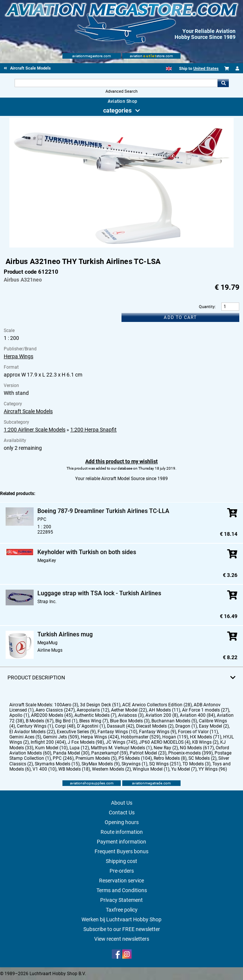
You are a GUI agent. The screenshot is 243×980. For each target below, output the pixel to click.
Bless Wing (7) (94, 721)
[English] (169, 69)
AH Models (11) (164, 710)
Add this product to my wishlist (121, 461)
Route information (122, 832)
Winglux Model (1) (151, 769)
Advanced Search (121, 91)
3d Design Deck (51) (100, 705)
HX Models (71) (206, 737)
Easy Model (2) (214, 726)
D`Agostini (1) (91, 726)
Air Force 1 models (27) (206, 710)
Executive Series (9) (76, 732)
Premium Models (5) (96, 758)
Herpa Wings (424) (100, 737)
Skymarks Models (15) (57, 764)
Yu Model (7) (184, 769)
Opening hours (122, 822)
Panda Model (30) (71, 753)
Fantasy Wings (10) (117, 732)
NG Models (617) (197, 748)
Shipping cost (121, 861)
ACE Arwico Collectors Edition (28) (157, 705)
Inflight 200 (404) (48, 742)
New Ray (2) (166, 748)
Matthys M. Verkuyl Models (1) (121, 748)
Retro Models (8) (170, 758)
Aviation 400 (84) (197, 715)
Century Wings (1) (35, 726)
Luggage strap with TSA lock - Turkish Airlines (99, 593)
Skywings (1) (134, 764)
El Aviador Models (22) (32, 732)
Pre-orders (122, 871)
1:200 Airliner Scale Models (35, 430)
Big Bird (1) (66, 721)
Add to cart (180, 317)
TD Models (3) (196, 764)
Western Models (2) (111, 769)
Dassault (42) (121, 726)
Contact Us (122, 812)
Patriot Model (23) (148, 753)
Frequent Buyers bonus (121, 851)
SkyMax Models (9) (101, 764)
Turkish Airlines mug (65, 634)
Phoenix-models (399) (190, 753)
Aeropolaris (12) (93, 710)
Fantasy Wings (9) (158, 732)
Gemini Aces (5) (25, 737)
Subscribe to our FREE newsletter (122, 929)
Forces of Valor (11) (198, 732)
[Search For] (116, 83)
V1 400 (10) (44, 769)
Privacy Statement (121, 900)
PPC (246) (63, 758)
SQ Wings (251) (165, 764)
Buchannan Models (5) (174, 721)
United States (206, 69)
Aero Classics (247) (55, 710)
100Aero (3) (66, 705)
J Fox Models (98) (86, 742)
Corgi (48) (65, 726)
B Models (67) (40, 721)
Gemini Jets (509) (61, 737)
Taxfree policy (122, 910)
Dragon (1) (186, 726)
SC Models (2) (202, 758)
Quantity (207, 307)
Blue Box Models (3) (130, 721)
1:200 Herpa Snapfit (93, 430)
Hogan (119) (175, 737)
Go (223, 83)
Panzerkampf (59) (110, 753)
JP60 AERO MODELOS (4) (165, 742)
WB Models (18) (74, 769)
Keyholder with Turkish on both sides (87, 552)
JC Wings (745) (121, 742)
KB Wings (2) (205, 742)
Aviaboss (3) (131, 715)
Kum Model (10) (51, 748)
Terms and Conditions (122, 890)
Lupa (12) (79, 748)
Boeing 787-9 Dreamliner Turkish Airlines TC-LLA (103, 511)
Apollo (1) (19, 715)
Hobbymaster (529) (141, 737)
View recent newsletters (122, 939)
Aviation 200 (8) (162, 715)
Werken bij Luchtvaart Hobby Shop (121, 919)
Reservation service (121, 881)
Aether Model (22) (129, 710)
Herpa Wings (19, 356)
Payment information (121, 842)
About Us (122, 803)
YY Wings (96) (213, 769)
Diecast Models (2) (155, 726)
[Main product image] (121, 246)
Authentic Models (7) (95, 715)
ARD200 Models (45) (52, 715)
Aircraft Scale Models (28, 411)
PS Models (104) (135, 758)
